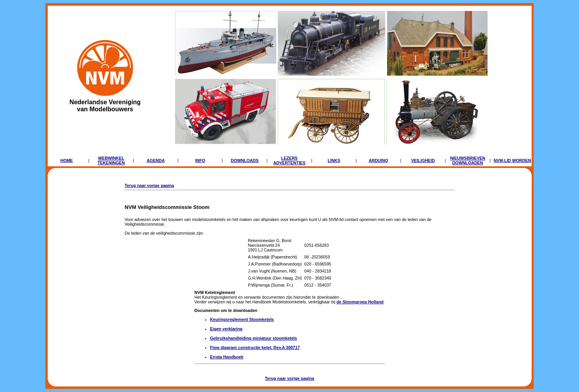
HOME (66, 160)
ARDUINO (379, 160)
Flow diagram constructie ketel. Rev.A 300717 (255, 347)
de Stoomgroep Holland (360, 302)
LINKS (334, 160)
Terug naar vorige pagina (149, 185)
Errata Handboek (227, 357)
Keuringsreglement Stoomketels (242, 319)
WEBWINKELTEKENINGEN (111, 160)
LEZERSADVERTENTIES (289, 160)
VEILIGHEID (423, 160)
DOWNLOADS (245, 160)
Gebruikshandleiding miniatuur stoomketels (254, 338)
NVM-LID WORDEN (512, 160)
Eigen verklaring (226, 329)
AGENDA (155, 160)
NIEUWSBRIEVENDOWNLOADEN (468, 160)
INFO (200, 160)
